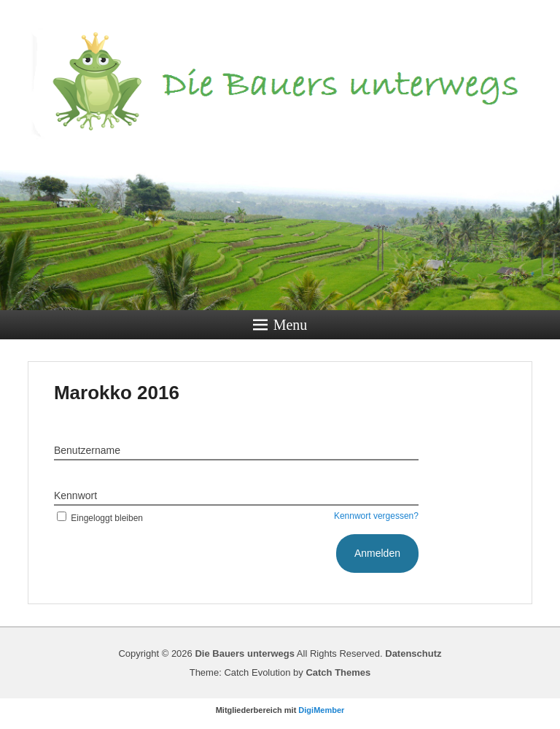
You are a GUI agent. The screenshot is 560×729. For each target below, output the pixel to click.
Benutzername (87, 450)
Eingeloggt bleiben (98, 518)
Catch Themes (338, 672)
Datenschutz (413, 653)
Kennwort (75, 495)
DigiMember (321, 710)
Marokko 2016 (117, 393)
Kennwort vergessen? (376, 516)
